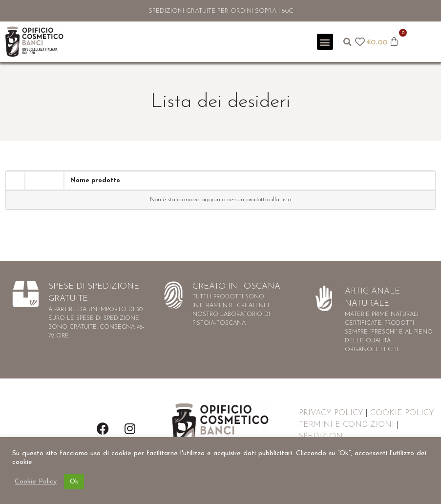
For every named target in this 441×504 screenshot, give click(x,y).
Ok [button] (74, 482)
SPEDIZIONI (322, 437)
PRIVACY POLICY (331, 413)
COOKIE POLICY (402, 413)
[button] (325, 42)
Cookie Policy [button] (36, 482)
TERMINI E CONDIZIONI (346, 425)
